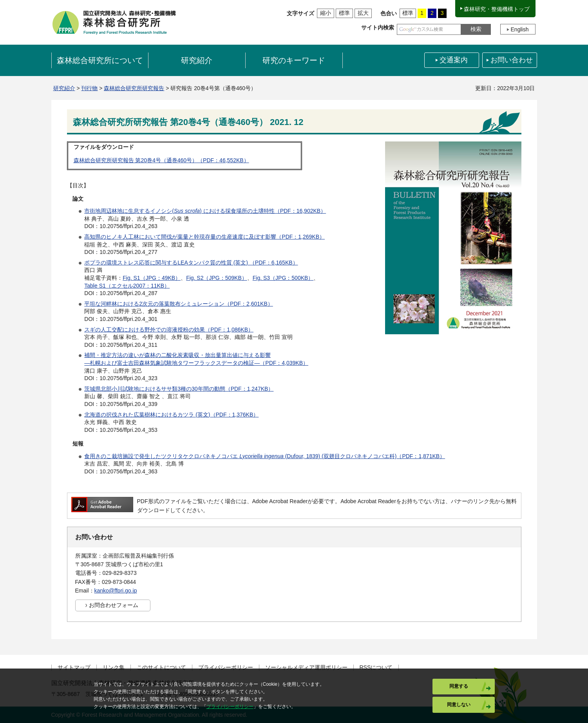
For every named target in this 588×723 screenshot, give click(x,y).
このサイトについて (161, 668)
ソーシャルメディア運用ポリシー (306, 668)
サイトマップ (74, 668)
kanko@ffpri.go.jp (116, 591)
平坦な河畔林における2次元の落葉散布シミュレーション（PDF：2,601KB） (179, 304)
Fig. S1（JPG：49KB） (152, 278)
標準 (344, 13)
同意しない (459, 705)
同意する (459, 686)
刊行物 (89, 88)
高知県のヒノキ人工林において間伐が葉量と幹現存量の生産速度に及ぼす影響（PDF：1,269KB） (204, 237)
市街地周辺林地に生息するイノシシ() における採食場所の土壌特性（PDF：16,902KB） (205, 211)
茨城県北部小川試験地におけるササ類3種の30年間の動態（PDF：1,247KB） (179, 389)
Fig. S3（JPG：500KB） (283, 278)
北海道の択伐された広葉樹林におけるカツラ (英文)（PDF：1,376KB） (171, 415)
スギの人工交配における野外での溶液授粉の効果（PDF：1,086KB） (169, 330)
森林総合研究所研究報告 (134, 88)
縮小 (326, 13)
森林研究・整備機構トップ (497, 9)
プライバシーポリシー (226, 668)
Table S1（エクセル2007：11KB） (127, 286)
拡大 (363, 13)
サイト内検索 (378, 27)
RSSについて (376, 668)
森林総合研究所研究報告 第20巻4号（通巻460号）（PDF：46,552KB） (161, 160)
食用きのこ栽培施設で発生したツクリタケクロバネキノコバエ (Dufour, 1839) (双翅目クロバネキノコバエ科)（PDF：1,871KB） (265, 456)
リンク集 (114, 668)
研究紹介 (64, 88)
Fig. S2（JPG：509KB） (217, 278)
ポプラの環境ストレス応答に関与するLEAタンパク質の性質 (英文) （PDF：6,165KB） (191, 263)
